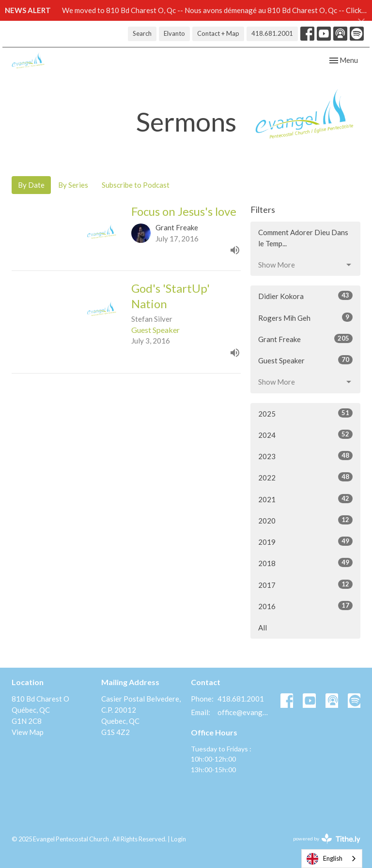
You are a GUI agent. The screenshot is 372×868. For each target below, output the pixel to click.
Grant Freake (305, 339)
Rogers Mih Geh (305, 317)
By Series (73, 185)
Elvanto (174, 33)
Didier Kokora (305, 296)
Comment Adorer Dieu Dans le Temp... (303, 238)
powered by (327, 839)
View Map (28, 732)
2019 (305, 541)
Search (142, 33)
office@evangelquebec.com (244, 712)
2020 (305, 520)
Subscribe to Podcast (136, 185)
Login (178, 839)
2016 (305, 606)
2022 (305, 477)
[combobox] (332, 859)
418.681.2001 (272, 33)
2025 (305, 413)
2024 (305, 434)
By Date (31, 185)
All (263, 628)
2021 (305, 499)
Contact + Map (218, 33)
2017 (305, 584)
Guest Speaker (305, 360)
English (325, 859)
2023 (305, 456)
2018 (305, 563)
